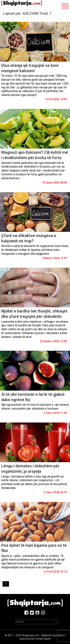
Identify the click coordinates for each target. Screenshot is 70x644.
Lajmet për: (27, 13)
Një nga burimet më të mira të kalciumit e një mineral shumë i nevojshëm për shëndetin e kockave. (35, 407)
